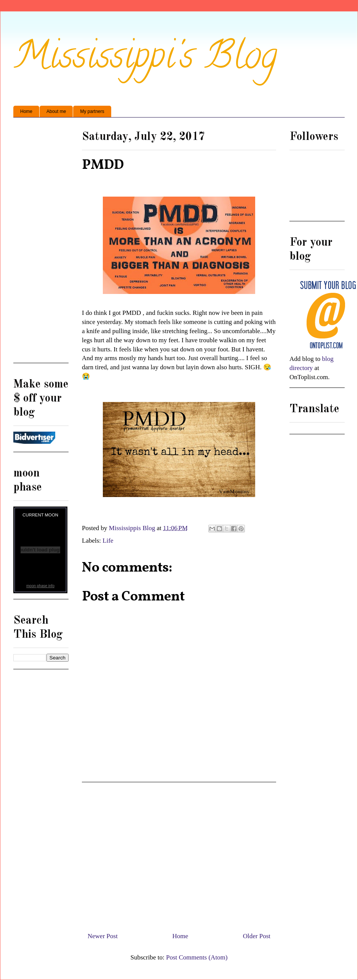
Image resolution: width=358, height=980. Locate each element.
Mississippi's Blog (145, 60)
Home (26, 111)
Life (108, 541)
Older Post (257, 936)
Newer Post (103, 936)
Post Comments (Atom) (197, 957)
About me (56, 111)
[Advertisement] (179, 854)
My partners (92, 111)
